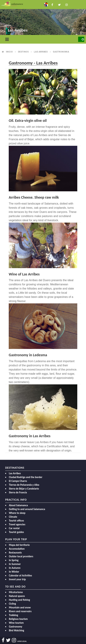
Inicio (9, 52)
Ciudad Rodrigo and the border (26, 477)
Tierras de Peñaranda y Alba (24, 485)
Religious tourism (18, 619)
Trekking (14, 615)
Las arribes (41, 52)
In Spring (14, 560)
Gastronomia (61, 52)
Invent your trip (17, 579)
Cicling (12, 604)
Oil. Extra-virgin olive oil (28, 121)
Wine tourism (16, 623)
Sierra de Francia (18, 492)
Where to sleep (17, 513)
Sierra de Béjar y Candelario (24, 489)
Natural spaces (17, 596)
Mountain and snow (20, 608)
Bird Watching (16, 630)
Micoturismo (16, 592)
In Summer (15, 564)
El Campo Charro (18, 481)
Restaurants (15, 553)
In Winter (14, 572)
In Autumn (15, 568)
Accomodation (17, 549)
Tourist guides (16, 532)
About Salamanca (18, 505)
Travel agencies (17, 524)
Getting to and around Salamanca (27, 509)
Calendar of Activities (20, 576)
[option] (43, 18)
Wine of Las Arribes (24, 274)
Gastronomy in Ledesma (28, 355)
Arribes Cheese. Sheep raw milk (34, 197)
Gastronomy (16, 627)
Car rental (14, 528)
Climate (13, 517)
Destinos (23, 52)
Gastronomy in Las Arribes (30, 436)
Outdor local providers (21, 556)
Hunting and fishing (19, 600)
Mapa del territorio (19, 545)
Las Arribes (15, 473)
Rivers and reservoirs (20, 611)
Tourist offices (16, 521)
